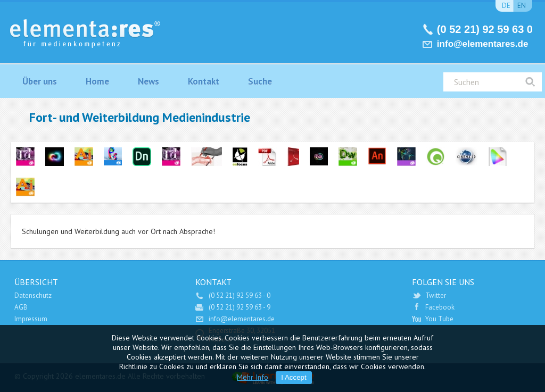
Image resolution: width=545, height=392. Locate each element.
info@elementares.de (483, 44)
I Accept (294, 377)
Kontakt (204, 81)
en (522, 6)
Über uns (40, 81)
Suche (260, 81)
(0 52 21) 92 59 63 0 (485, 29)
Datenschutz (33, 295)
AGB (21, 307)
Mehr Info (253, 377)
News (148, 81)
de (506, 6)
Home (97, 81)
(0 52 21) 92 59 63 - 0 (240, 295)
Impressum (31, 319)
